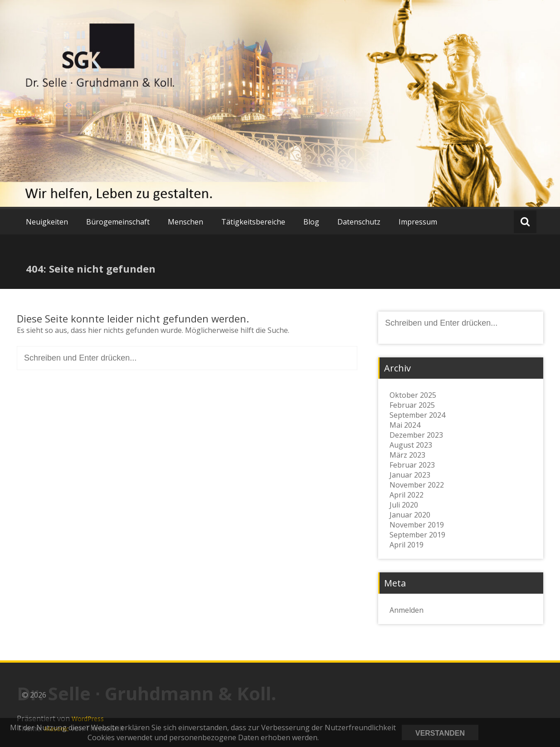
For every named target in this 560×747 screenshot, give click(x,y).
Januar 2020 (410, 515)
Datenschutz (359, 222)
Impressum (418, 222)
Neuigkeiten (47, 222)
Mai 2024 (405, 425)
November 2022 (417, 485)
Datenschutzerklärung (517, 732)
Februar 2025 (412, 405)
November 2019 (417, 525)
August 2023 (411, 445)
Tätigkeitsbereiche (253, 222)
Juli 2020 (404, 505)
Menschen (185, 222)
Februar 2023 (412, 465)
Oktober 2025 (413, 395)
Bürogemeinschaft (118, 222)
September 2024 (417, 415)
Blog (311, 222)
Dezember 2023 (416, 435)
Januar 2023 (410, 475)
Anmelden (407, 610)
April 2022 (407, 495)
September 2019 (417, 535)
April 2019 (407, 545)
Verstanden (440, 733)
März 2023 (407, 455)
